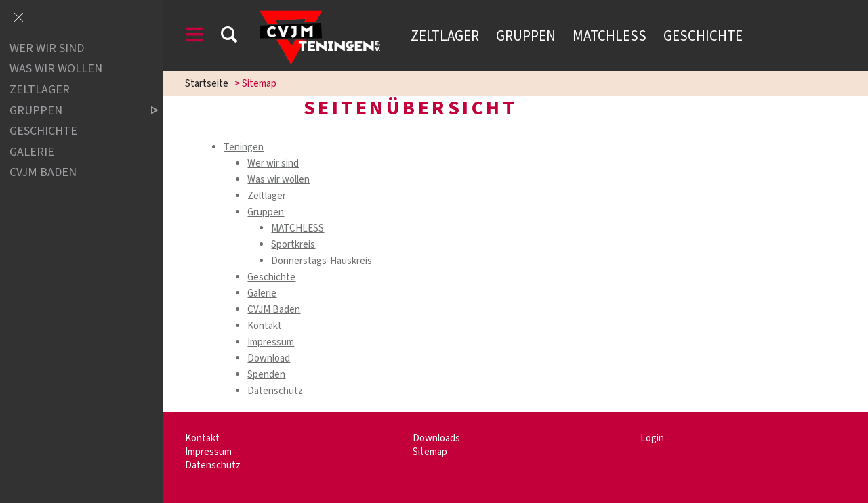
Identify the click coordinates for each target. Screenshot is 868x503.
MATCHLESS (297, 228)
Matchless (609, 36)
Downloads (436, 438)
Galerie (262, 293)
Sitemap (430, 452)
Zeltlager (445, 36)
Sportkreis (293, 245)
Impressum (271, 342)
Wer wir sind (273, 163)
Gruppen (526, 36)
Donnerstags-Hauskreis (322, 261)
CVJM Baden (274, 310)
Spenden (266, 375)
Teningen (244, 147)
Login (652, 438)
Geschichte (703, 36)
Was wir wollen (278, 180)
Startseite (207, 84)
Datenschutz (275, 391)
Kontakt (265, 326)
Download (269, 358)
